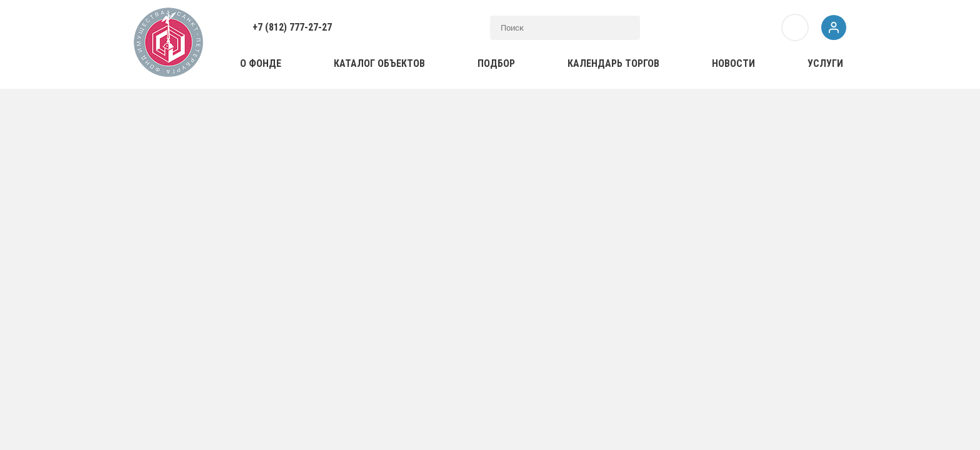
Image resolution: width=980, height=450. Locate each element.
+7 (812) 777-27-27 (292, 27)
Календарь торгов (613, 63)
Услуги (825, 63)
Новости (733, 63)
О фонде (261, 63)
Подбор (496, 63)
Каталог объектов (379, 63)
